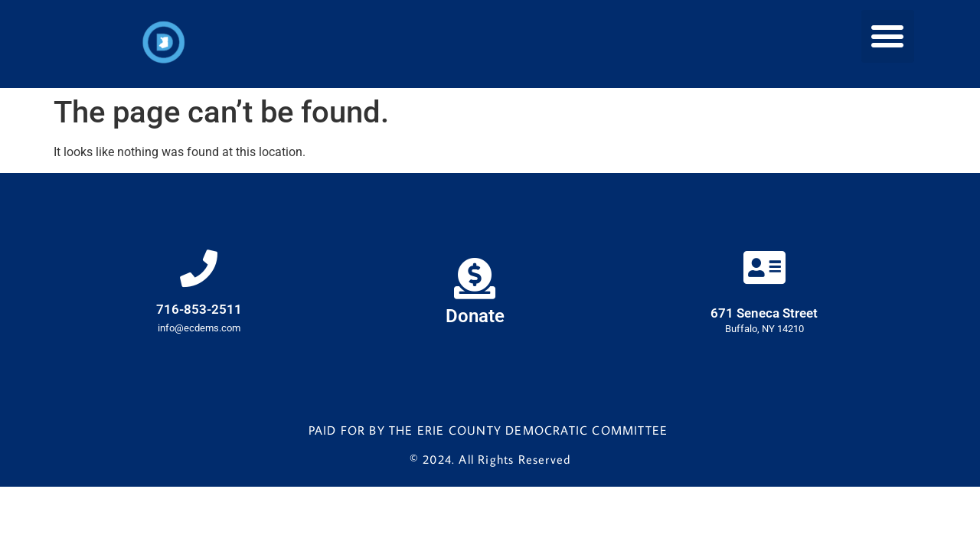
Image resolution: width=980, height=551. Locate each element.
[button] (888, 36)
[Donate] (475, 279)
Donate (475, 317)
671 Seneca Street (764, 314)
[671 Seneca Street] (764, 269)
